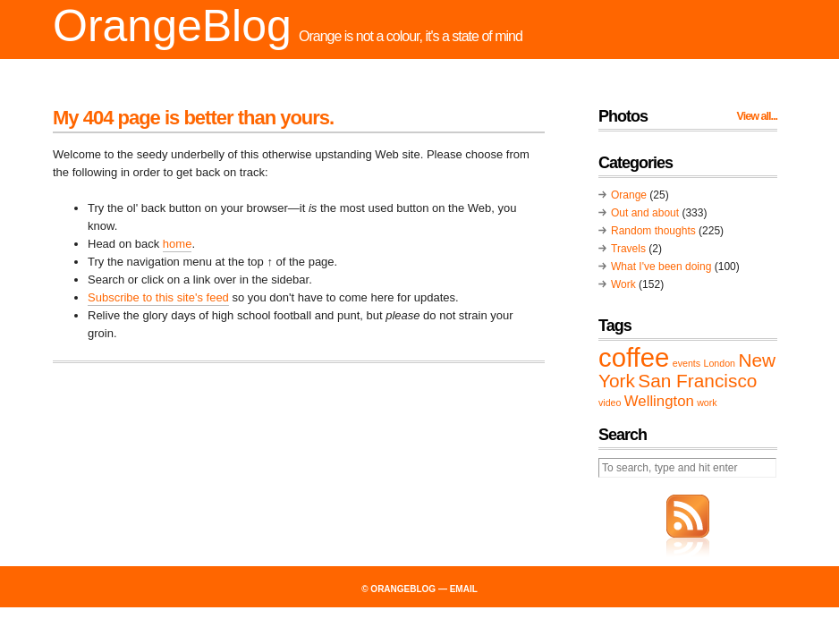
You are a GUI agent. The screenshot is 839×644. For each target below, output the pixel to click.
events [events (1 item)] (686, 363)
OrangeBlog (172, 26)
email (464, 589)
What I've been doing (661, 267)
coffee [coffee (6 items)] (634, 357)
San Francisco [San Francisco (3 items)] (697, 381)
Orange (629, 195)
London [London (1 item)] (719, 363)
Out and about (645, 213)
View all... (757, 116)
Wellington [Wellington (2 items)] (659, 401)
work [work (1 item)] (707, 402)
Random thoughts (653, 231)
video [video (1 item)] (610, 402)
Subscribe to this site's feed (158, 297)
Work (623, 284)
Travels (628, 249)
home (178, 244)
